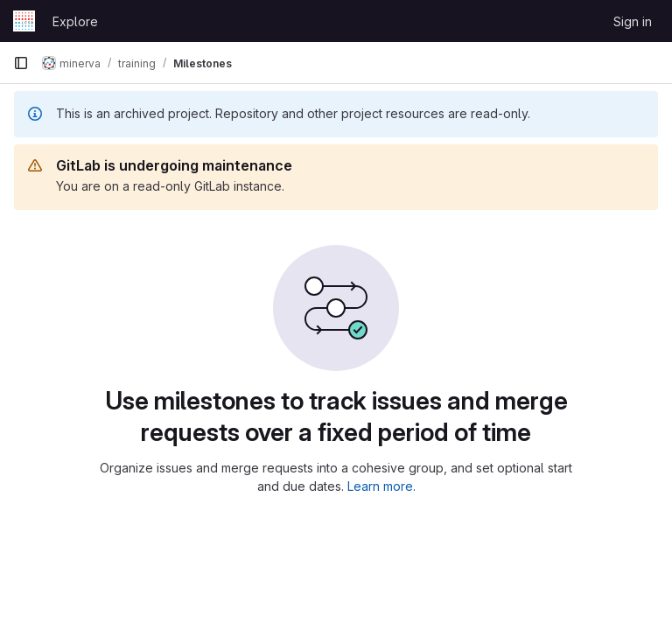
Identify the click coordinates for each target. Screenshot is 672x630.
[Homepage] (24, 21)
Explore (75, 21)
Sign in (633, 21)
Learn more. (381, 486)
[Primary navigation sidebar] (21, 63)
